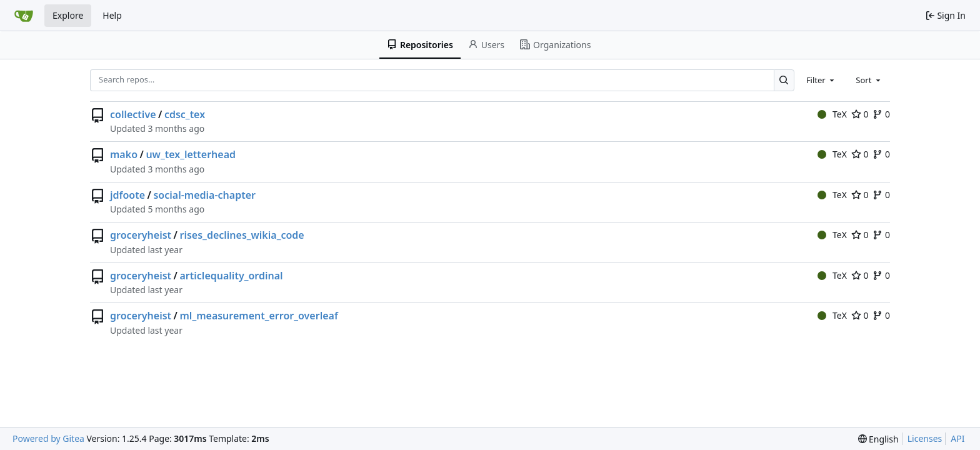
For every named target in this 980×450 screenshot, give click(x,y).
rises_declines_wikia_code (242, 235)
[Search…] (784, 80)
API (957, 438)
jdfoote (127, 195)
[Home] (24, 16)
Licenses (925, 438)
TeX (832, 114)
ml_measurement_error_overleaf (259, 316)
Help (112, 15)
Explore (68, 15)
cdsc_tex (185, 114)
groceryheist (141, 235)
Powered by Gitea (48, 438)
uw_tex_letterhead (191, 154)
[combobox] (821, 80)
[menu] (878, 439)
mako (124, 154)
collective (133, 114)
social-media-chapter (204, 195)
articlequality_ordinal (232, 276)
